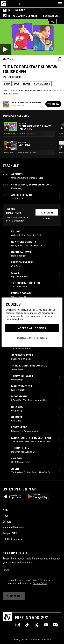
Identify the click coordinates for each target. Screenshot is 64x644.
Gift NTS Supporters (14, 539)
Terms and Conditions (40, 640)
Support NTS (10, 533)
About (6, 516)
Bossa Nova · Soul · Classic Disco (20, 134)
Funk (7, 84)
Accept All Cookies (32, 328)
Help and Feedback (13, 527)
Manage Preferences (32, 338)
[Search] (20, 4)
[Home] (4, 4)
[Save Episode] (60, 59)
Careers (7, 522)
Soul (17, 84)
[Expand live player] (60, 22)
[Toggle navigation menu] (60, 4)
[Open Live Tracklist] (52, 22)
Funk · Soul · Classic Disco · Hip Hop (20, 153)
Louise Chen (14, 77)
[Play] (32, 37)
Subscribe (47, 212)
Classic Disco (42, 84)
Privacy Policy (40, 583)
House (27, 84)
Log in (47, 218)
